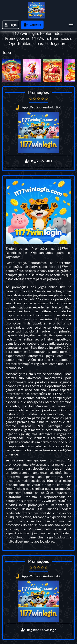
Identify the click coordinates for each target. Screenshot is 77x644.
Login (11, 25)
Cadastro (32, 25)
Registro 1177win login (39, 630)
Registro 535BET (38, 161)
